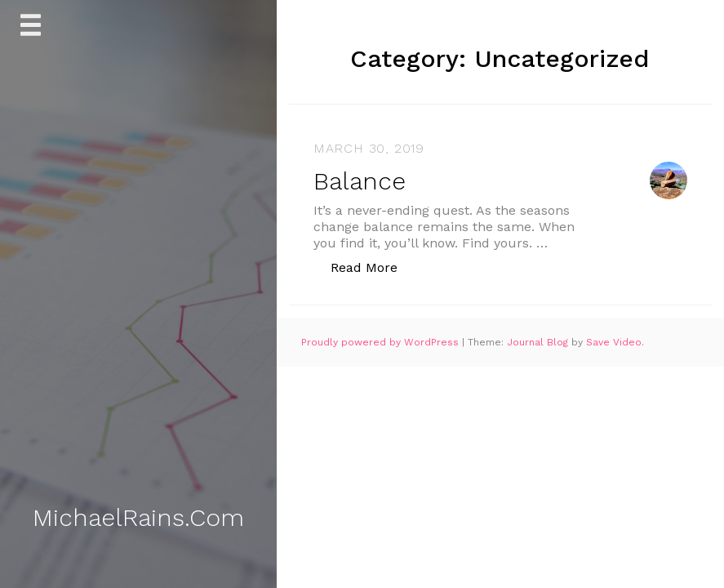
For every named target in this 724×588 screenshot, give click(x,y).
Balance (360, 181)
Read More (373, 267)
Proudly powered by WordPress (382, 342)
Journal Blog (539, 342)
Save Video (614, 342)
